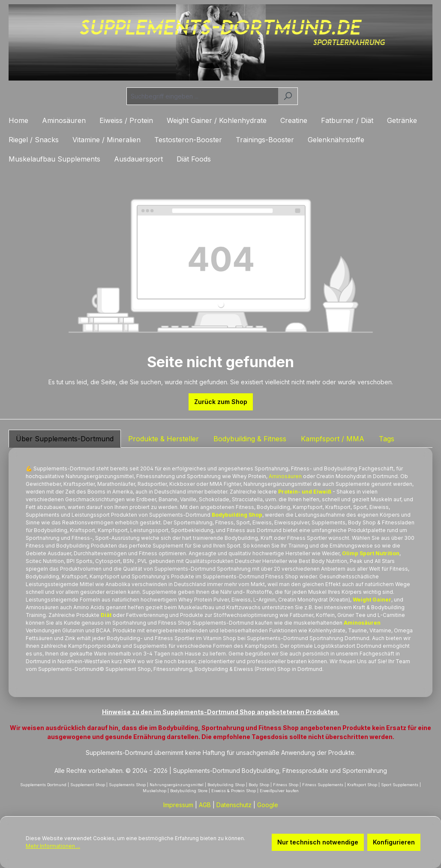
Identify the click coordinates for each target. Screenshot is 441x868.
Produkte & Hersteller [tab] (163, 439)
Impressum (178, 805)
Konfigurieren (394, 842)
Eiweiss (244, 669)
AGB (205, 805)
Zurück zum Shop (221, 402)
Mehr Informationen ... (53, 846)
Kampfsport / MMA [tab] (333, 439)
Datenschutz (234, 805)
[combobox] (202, 96)
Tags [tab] (387, 439)
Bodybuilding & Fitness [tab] (250, 439)
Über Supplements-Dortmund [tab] (65, 439)
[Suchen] (288, 96)
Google (268, 805)
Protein (257, 476)
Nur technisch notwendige (318, 842)
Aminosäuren (285, 476)
